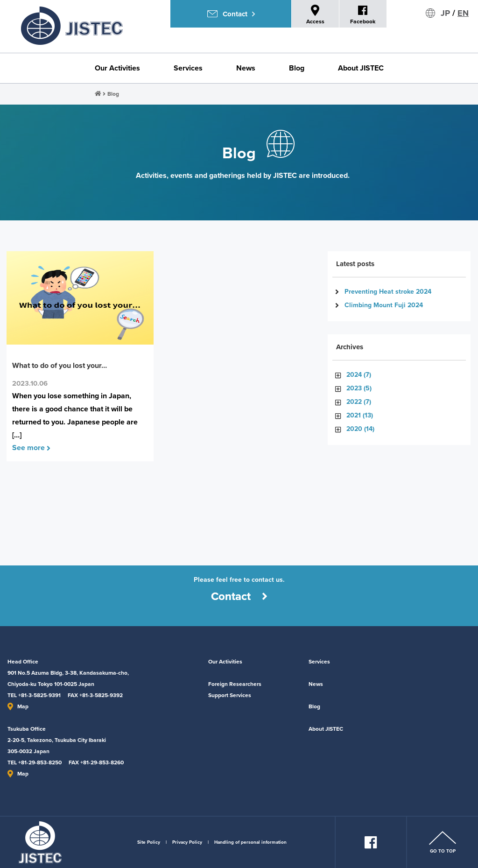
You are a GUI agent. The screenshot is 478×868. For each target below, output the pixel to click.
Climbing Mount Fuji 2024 (384, 305)
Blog (297, 68)
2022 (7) (359, 402)
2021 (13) (360, 415)
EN (463, 13)
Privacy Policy (187, 842)
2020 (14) (360, 429)
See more (31, 448)
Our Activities (117, 68)
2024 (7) (359, 375)
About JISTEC (361, 68)
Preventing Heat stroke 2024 (388, 292)
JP (445, 13)
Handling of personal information (250, 842)
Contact (239, 596)
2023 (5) (359, 388)
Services (188, 68)
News (246, 68)
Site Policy (149, 842)
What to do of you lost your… (60, 366)
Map (18, 706)
